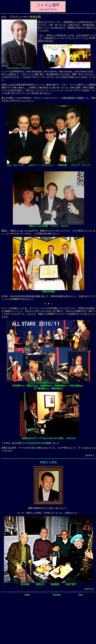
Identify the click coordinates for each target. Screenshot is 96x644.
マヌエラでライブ (36, 443)
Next (81, 595)
